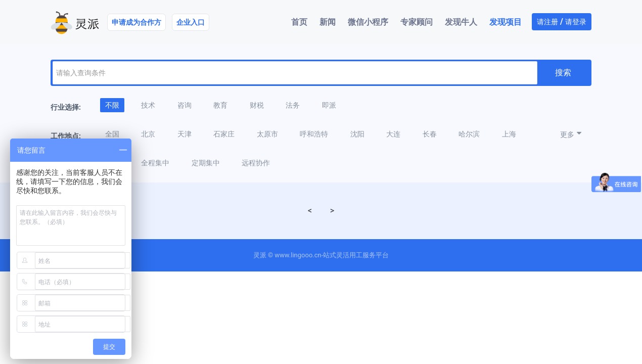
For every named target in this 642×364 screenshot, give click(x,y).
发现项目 (506, 22)
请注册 (547, 22)
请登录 (576, 22)
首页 (299, 22)
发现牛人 (461, 22)
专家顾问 (417, 22)
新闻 (328, 22)
